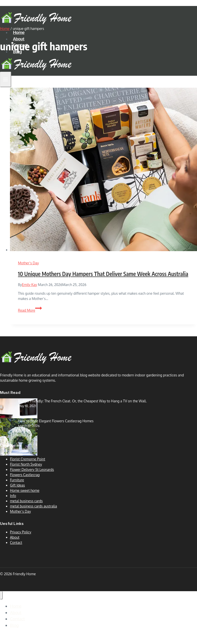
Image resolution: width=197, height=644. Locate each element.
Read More (30, 310)
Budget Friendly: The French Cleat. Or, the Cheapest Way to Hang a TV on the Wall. (82, 401)
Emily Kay (30, 285)
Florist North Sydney (26, 464)
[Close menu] (1, 595)
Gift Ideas (17, 485)
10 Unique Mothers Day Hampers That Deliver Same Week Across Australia (103, 274)
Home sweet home (25, 490)
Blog (17, 51)
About (19, 39)
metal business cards (26, 501)
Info (13, 496)
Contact (20, 45)
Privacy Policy (21, 532)
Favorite (16, 454)
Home (19, 32)
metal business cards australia (34, 506)
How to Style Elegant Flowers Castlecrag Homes (56, 421)
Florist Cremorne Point (28, 459)
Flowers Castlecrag (25, 475)
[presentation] (103, 170)
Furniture (17, 480)
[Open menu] (6, 79)
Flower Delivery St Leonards (32, 469)
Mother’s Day (28, 263)
